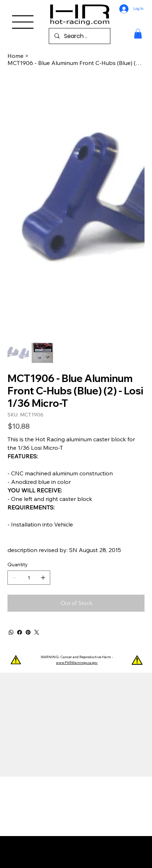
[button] (138, 34)
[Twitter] (37, 632)
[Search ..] (80, 36)
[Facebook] (20, 632)
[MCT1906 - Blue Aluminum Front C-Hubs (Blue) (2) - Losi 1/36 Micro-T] (76, 63)
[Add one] (43, 578)
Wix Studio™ (76, 855)
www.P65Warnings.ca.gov (77, 663)
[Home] (15, 56)
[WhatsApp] (11, 632)
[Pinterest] (28, 632)
